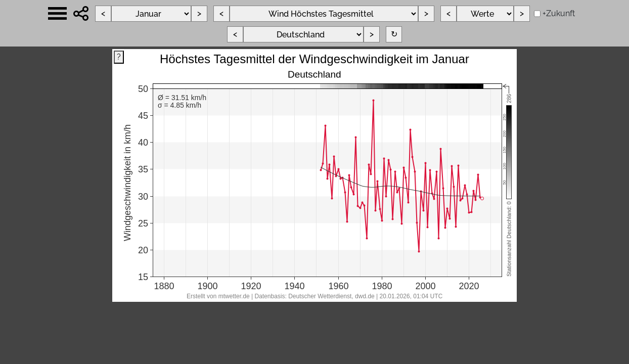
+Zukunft (559, 13)
